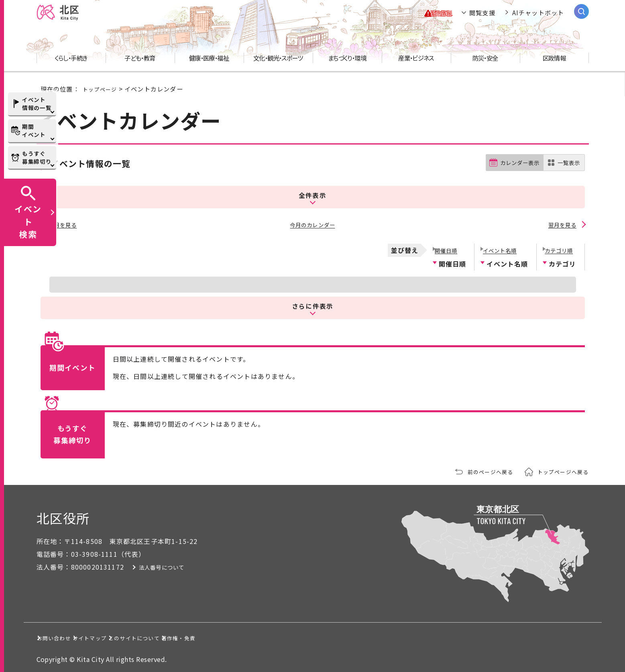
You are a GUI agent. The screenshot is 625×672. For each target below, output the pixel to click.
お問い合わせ (65, 635)
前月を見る (64, 225)
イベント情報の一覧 (37, 104)
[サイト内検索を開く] (581, 15)
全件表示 (312, 197)
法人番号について (178, 565)
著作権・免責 (306, 635)
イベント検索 (28, 221)
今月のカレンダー (313, 225)
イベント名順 (500, 247)
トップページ (102, 96)
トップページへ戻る (560, 470)
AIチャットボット (538, 16)
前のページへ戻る (480, 470)
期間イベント (34, 130)
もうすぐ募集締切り (37, 157)
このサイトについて (223, 635)
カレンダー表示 (514, 170)
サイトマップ (139, 635)
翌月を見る (562, 225)
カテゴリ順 (559, 247)
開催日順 (445, 247)
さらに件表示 (313, 303)
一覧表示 (567, 170)
